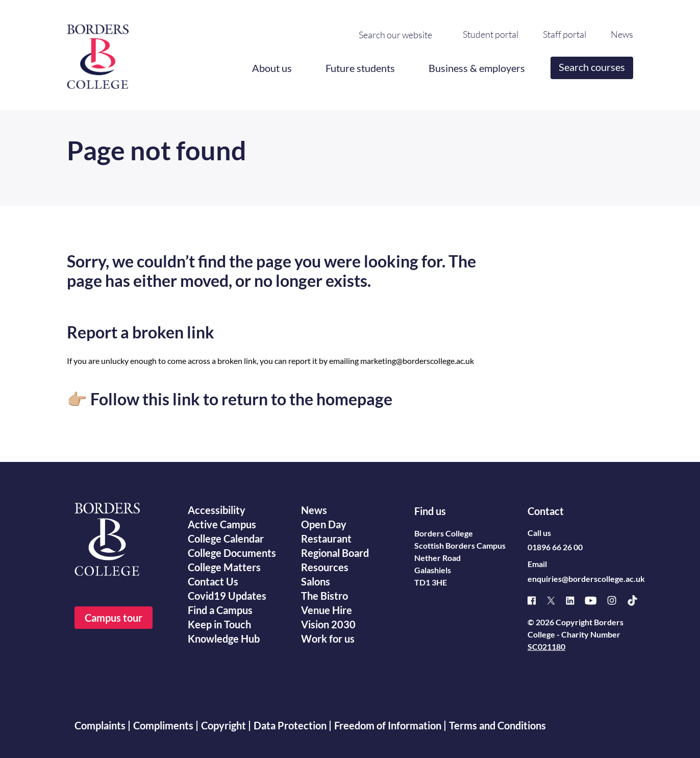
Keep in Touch (219, 624)
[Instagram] (617, 600)
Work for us (328, 639)
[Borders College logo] (98, 53)
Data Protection (290, 725)
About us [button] (272, 68)
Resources (325, 567)
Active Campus (222, 524)
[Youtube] (596, 601)
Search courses (592, 67)
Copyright (223, 725)
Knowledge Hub (224, 639)
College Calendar (226, 539)
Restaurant (326, 539)
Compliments (163, 725)
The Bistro (324, 596)
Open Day (324, 524)
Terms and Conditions (497, 725)
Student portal (491, 34)
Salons (316, 581)
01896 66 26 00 (555, 547)
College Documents (232, 553)
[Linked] (575, 601)
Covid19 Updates (227, 596)
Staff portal (565, 34)
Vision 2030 (328, 624)
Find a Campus (220, 610)
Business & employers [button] (477, 68)
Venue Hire (327, 610)
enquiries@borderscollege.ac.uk (586, 579)
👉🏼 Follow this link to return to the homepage (230, 399)
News (622, 34)
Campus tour (114, 618)
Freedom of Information (388, 725)
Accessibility (217, 510)
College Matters (224, 567)
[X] (556, 601)
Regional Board (335, 553)
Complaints (100, 725)
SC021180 (546, 646)
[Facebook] (537, 601)
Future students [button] (360, 68)
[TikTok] (637, 601)
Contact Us (213, 581)
